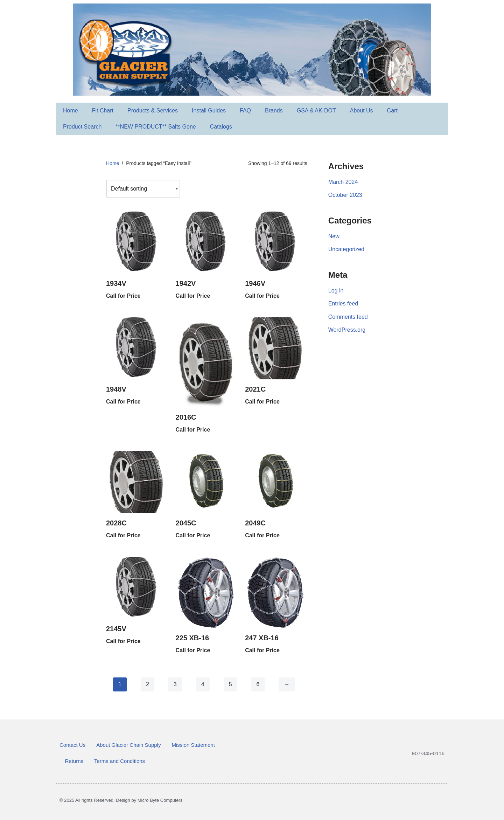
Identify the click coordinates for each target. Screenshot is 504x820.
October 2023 (345, 195)
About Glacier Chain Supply (128, 745)
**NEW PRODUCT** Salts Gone (156, 127)
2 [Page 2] (148, 684)
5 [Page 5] (230, 684)
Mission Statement (193, 745)
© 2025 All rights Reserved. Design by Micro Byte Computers (121, 800)
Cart (392, 111)
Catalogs (221, 127)
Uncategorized (346, 249)
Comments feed (348, 317)
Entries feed (343, 304)
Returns (74, 761)
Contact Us (72, 745)
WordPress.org (347, 330)
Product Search (82, 127)
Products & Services (153, 111)
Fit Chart (103, 111)
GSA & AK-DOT (316, 111)
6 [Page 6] (258, 684)
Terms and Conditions (120, 761)
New (334, 236)
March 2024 (343, 182)
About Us (362, 111)
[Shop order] (143, 189)
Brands (274, 111)
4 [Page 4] (203, 684)
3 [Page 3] (175, 684)
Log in (336, 291)
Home (71, 111)
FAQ (245, 111)
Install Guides (209, 111)
